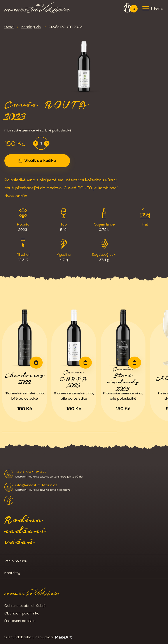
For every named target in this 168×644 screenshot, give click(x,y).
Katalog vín (31, 27)
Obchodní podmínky (22, 613)
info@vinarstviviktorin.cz (36, 485)
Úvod (9, 27)
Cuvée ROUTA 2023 (66, 27)
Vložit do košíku (40, 161)
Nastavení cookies (20, 621)
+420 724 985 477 (31, 472)
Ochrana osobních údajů (25, 605)
